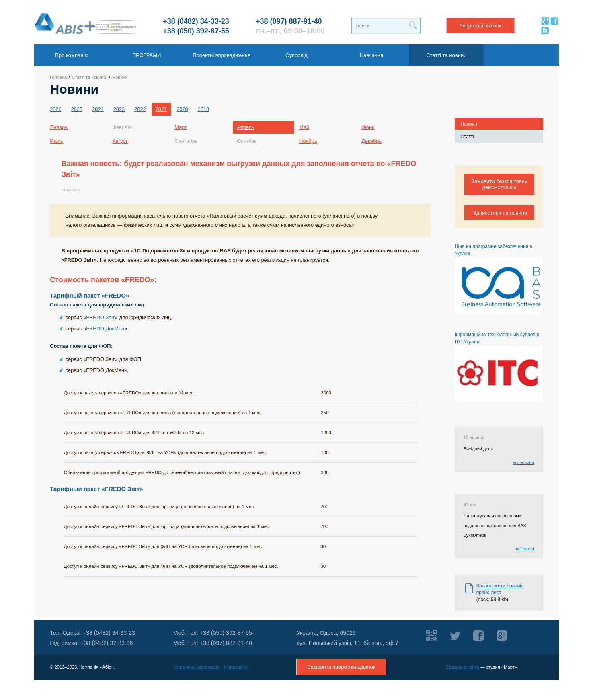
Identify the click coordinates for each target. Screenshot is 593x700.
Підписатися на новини (499, 213)
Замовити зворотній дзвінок (342, 667)
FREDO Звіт (101, 317)
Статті (467, 137)
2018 (203, 109)
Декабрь (371, 141)
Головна (58, 77)
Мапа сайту (236, 667)
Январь (59, 127)
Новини (120, 77)
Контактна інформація (196, 667)
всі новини (524, 462)
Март (181, 127)
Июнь (368, 127)
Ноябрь (308, 141)
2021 (161, 109)
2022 (140, 109)
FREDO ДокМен (105, 329)
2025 (77, 109)
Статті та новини (89, 77)
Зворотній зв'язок (480, 26)
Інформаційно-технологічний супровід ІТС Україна (499, 367)
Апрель (245, 127)
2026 (55, 109)
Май (304, 127)
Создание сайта (463, 667)
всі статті (525, 549)
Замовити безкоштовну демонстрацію (499, 184)
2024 (98, 109)
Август (120, 141)
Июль (56, 141)
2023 (119, 109)
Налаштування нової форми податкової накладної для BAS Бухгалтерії (495, 525)
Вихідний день (478, 449)
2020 (182, 109)
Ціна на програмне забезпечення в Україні (499, 279)
